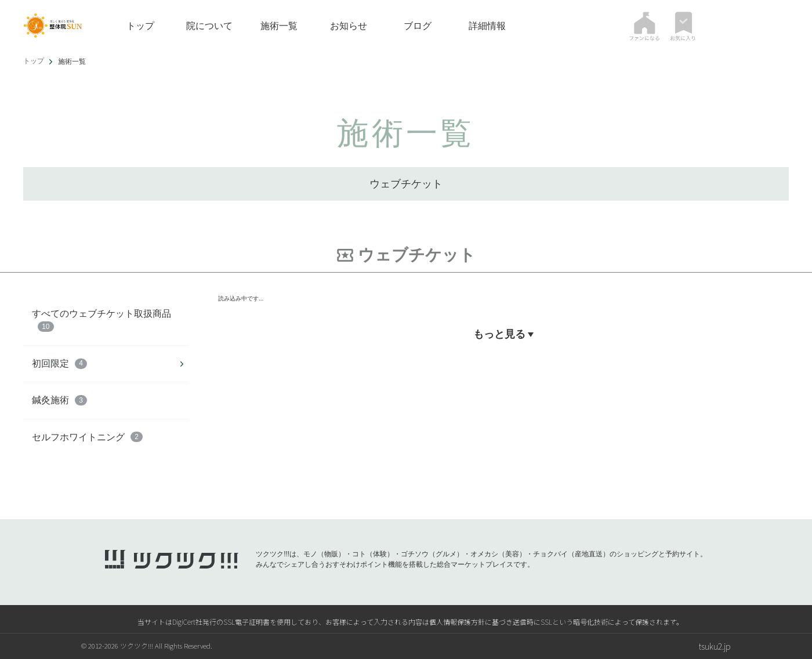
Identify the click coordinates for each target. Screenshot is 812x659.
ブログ (418, 26)
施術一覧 (279, 26)
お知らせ (349, 26)
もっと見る (503, 335)
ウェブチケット (406, 184)
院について (209, 26)
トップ (140, 26)
